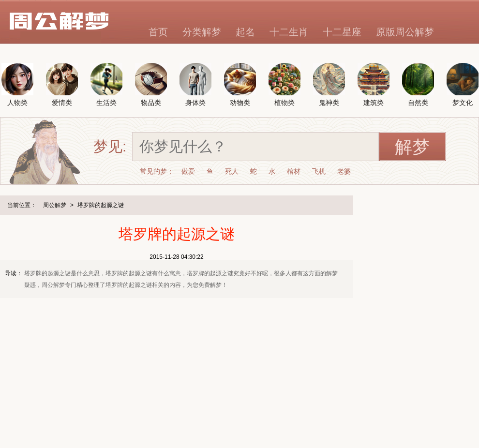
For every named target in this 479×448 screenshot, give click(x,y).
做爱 (188, 171)
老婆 (344, 171)
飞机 (319, 171)
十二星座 (342, 32)
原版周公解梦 (405, 32)
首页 (158, 32)
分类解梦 (202, 32)
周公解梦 (55, 205)
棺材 (294, 171)
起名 (245, 32)
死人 (232, 171)
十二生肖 (289, 32)
